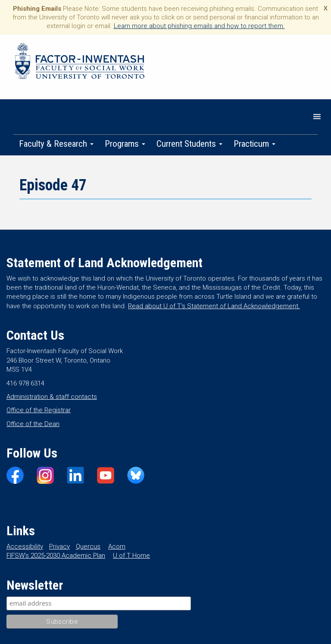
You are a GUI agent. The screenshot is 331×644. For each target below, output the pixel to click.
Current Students (189, 144)
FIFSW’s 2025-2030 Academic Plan (56, 556)
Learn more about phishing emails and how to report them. (199, 26)
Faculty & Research (56, 144)
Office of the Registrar (39, 410)
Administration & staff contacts (52, 397)
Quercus (88, 546)
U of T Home (131, 556)
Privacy (59, 546)
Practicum (254, 144)
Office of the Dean (33, 424)
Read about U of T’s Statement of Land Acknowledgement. (214, 306)
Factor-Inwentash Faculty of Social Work (80, 63)
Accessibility (25, 546)
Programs (125, 144)
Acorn (117, 546)
